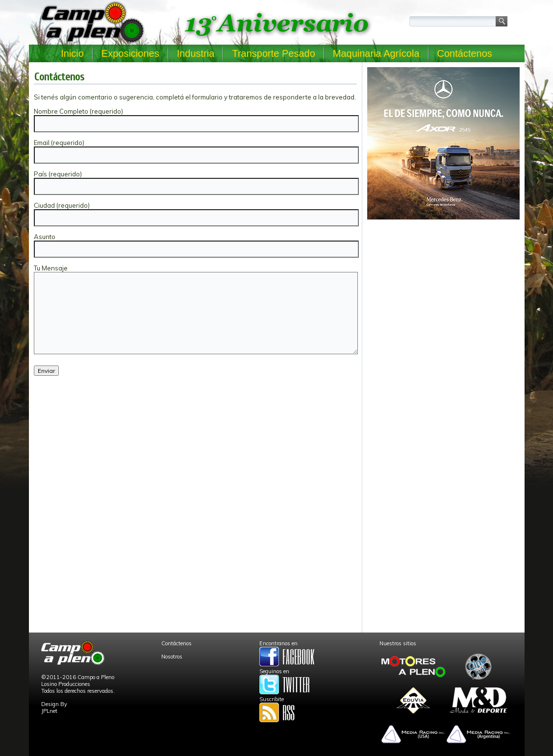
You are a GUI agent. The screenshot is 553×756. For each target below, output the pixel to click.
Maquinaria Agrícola (376, 53)
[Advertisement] (443, 292)
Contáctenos (465, 53)
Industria (196, 53)
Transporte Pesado (273, 53)
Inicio (72, 53)
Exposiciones (130, 53)
